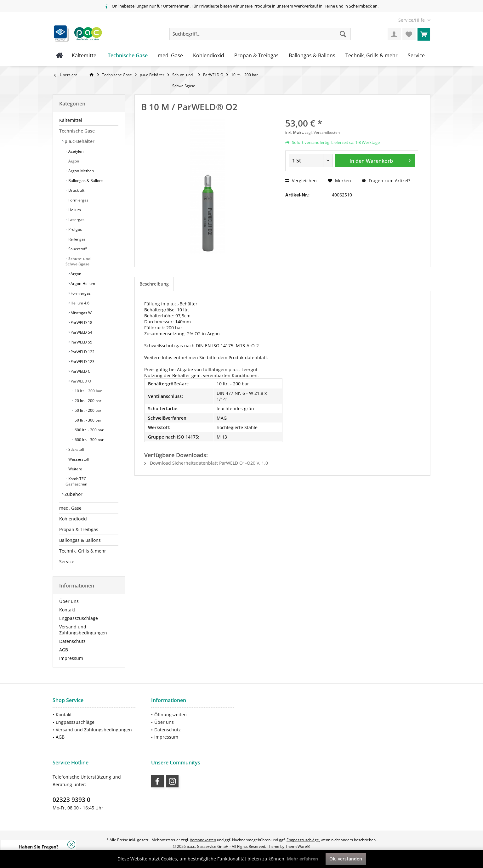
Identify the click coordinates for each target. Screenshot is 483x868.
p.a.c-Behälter (79, 141)
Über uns (69, 601)
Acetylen (75, 151)
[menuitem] (412, 20)
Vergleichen (301, 181)
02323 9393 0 (71, 800)
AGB (64, 650)
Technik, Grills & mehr (83, 551)
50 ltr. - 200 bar (88, 410)
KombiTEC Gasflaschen (76, 481)
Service (67, 562)
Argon (73, 161)
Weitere (75, 469)
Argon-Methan (81, 171)
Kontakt (67, 610)
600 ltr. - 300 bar (89, 440)
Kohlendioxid (73, 519)
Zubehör (73, 494)
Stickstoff (76, 449)
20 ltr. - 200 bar (88, 401)
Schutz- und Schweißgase (78, 261)
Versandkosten (203, 840)
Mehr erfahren (302, 859)
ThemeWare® (298, 846)
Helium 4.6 (80, 303)
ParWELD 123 (82, 362)
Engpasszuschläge (79, 618)
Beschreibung (154, 284)
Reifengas (77, 239)
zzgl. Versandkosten (322, 132)
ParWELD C (80, 371)
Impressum (71, 658)
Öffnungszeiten (170, 715)
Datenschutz (72, 641)
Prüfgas (75, 229)
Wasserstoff (78, 459)
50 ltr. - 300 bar (88, 420)
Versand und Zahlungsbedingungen (83, 630)
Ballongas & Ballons (85, 181)
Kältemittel (71, 120)
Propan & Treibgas (79, 529)
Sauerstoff (77, 249)
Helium (74, 210)
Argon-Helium (82, 284)
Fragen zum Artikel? (386, 181)
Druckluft (76, 190)
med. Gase (70, 508)
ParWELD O (80, 381)
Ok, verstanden (346, 859)
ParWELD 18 (81, 323)
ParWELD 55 (81, 342)
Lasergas (76, 220)
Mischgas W (81, 313)
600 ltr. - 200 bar (89, 430)
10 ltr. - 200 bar (88, 391)
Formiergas (78, 200)
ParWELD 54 (81, 332)
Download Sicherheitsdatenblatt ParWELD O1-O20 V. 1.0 (206, 463)
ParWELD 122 (82, 352)
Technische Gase (77, 131)
